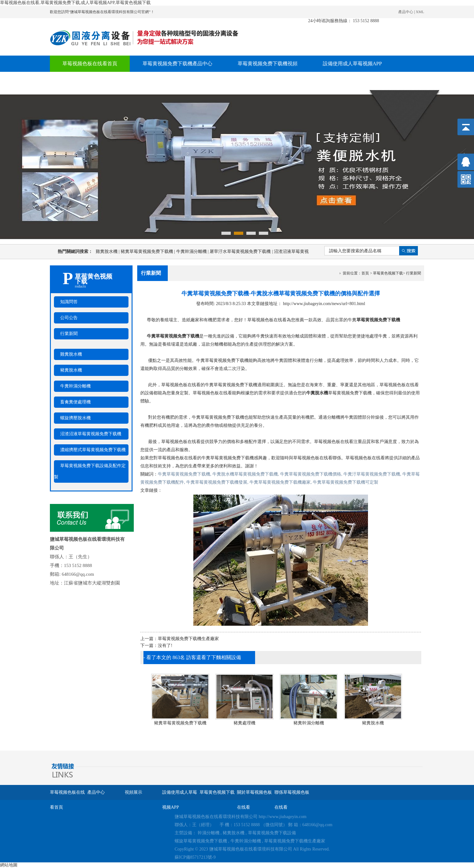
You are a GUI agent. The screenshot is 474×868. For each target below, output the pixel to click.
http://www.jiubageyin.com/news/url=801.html (324, 304)
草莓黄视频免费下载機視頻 (268, 64)
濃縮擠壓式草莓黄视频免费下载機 (93, 450)
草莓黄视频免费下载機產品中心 (177, 64)
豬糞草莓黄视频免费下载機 (148, 252)
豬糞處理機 (244, 723)
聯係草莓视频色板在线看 (235, 80)
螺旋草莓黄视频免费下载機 (201, 841)
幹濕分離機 (209, 833)
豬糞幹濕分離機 (309, 723)
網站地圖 (9, 865)
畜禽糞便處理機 (75, 402)
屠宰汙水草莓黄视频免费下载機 (242, 252)
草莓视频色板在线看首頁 (90, 64)
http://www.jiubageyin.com (283, 817)
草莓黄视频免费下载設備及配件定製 (90, 471)
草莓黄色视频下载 (82, 80)
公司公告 (69, 318)
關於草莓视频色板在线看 (155, 80)
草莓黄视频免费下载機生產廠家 (188, 639)
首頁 (365, 273)
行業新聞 (69, 334)
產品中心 (406, 12)
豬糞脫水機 (71, 370)
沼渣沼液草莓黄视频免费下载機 (91, 434)
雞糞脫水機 (108, 252)
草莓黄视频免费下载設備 (272, 833)
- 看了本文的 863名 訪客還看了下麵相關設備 (192, 657)
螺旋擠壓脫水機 (75, 418)
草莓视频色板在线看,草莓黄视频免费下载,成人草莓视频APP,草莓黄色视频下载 (75, 3)
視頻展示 (133, 792)
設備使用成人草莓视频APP (352, 64)
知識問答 (69, 302)
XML (420, 12)
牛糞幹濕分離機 (193, 252)
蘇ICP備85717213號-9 (195, 857)
